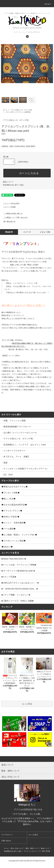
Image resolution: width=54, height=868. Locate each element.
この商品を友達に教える (11, 214)
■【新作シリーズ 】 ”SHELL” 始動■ (17, 601)
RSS (43, 851)
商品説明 (9, 232)
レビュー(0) (45, 232)
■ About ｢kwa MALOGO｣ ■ (14, 559)
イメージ (27, 232)
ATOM (48, 851)
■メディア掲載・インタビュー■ (16, 595)
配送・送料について (32, 848)
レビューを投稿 (8, 207)
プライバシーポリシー (31, 851)
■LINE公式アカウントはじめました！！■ (20, 583)
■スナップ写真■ (9, 577)
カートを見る (33, 835)
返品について (8, 182)
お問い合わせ (6, 841)
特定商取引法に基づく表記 (13, 185)
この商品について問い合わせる (14, 218)
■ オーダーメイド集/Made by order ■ (18, 571)
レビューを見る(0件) (10, 204)
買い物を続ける (8, 222)
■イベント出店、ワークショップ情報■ (19, 565)
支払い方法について (17, 848)
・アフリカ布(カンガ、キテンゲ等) (21, 110)
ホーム (5, 110)
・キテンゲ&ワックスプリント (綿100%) (18, 112)
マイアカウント (7, 835)
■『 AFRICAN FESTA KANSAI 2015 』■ (20, 589)
